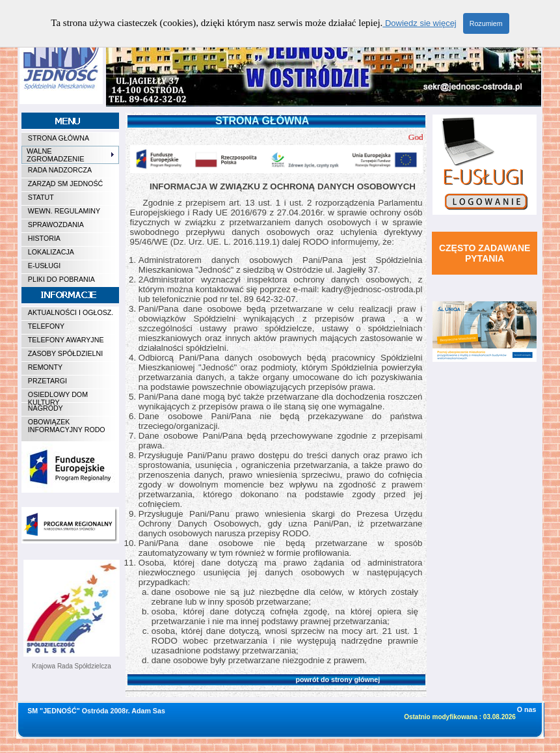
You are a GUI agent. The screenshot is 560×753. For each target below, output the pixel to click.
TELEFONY (46, 326)
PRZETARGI (47, 381)
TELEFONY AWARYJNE (66, 340)
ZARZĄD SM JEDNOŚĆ (65, 184)
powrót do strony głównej (258, 679)
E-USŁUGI (44, 266)
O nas (527, 709)
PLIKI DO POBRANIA (61, 279)
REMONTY (45, 367)
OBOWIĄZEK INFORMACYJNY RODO (67, 426)
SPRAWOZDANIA (56, 225)
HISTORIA (44, 238)
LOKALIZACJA (51, 252)
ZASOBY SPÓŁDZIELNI (65, 353)
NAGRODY (46, 408)
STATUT (41, 197)
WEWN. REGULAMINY (64, 211)
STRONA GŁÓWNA (59, 138)
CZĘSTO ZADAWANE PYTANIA (485, 253)
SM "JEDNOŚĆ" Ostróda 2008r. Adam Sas (96, 711)
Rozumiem (486, 23)
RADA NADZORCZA (60, 170)
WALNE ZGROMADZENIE (71, 155)
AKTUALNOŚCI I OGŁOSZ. (71, 312)
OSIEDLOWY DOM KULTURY (58, 396)
